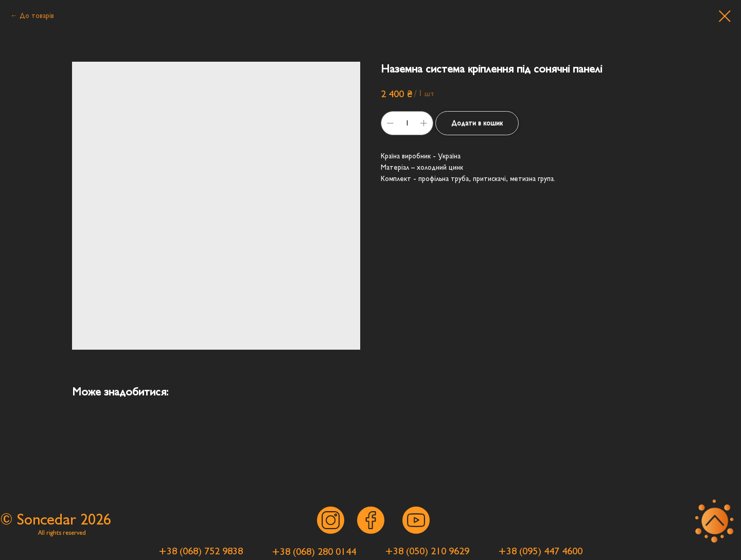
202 (92, 520)
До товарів (37, 16)
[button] (201, 551)
